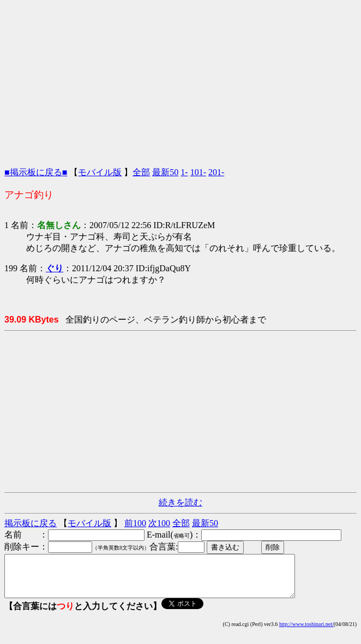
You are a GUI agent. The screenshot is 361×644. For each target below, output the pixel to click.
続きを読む (180, 502)
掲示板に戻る (31, 523)
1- (184, 172)
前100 (135, 523)
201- (216, 172)
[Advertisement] (180, 81)
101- (198, 172)
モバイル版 (100, 172)
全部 (141, 172)
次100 (159, 523)
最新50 (165, 172)
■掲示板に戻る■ (36, 172)
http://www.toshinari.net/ (306, 632)
